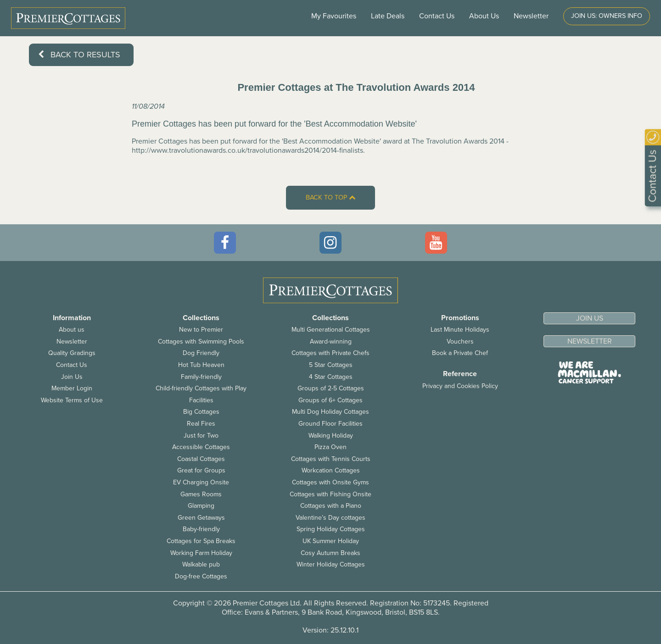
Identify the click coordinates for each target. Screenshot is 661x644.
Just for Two (201, 436)
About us (72, 330)
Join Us (72, 377)
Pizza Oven (330, 447)
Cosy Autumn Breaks (330, 553)
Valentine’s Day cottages (330, 518)
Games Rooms (201, 494)
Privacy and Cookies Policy (460, 386)
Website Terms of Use (72, 400)
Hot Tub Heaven (201, 365)
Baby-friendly (201, 529)
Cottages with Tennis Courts (331, 459)
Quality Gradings (72, 353)
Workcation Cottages (331, 470)
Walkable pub (201, 564)
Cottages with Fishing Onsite (330, 494)
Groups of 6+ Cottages (330, 400)
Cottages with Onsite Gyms (330, 482)
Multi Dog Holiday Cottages (330, 412)
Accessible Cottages (201, 447)
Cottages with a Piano (331, 506)
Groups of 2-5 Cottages (331, 388)
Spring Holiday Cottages (331, 529)
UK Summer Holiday (331, 541)
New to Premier (201, 330)
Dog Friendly (201, 353)
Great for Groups (201, 470)
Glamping (201, 506)
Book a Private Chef (460, 353)
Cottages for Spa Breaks (201, 541)
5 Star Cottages (331, 365)
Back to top (330, 197)
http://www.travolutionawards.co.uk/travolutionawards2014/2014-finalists (247, 150)
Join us (590, 318)
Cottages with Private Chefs (330, 353)
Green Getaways (201, 518)
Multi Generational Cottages (331, 330)
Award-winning (331, 341)
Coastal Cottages (201, 459)
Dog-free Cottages (201, 576)
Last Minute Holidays (460, 330)
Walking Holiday (331, 436)
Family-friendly (201, 377)
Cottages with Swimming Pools (201, 341)
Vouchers (460, 341)
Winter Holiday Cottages (331, 564)
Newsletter (72, 341)
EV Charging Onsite (201, 482)
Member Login (72, 388)
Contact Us (437, 16)
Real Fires (201, 424)
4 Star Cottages (331, 377)
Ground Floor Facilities (330, 424)
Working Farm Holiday (201, 553)
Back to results (79, 55)
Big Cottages (201, 412)
